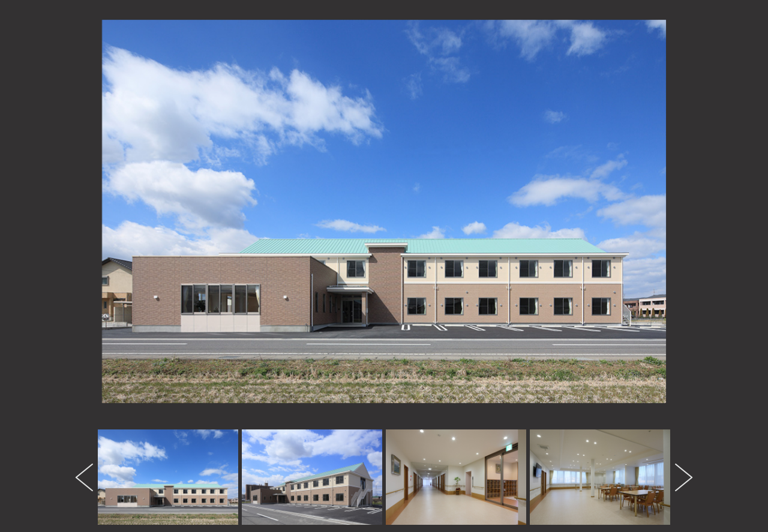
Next (682, 477)
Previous (86, 477)
